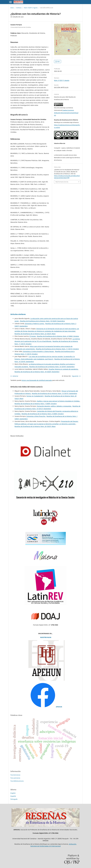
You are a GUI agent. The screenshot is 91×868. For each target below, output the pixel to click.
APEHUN (59, 707)
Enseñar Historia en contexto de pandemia (64, 369)
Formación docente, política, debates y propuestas (54, 406)
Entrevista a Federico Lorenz (35, 324)
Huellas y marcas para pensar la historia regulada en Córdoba (58, 401)
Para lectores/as (15, 775)
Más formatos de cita (62, 182)
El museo (33, 336)
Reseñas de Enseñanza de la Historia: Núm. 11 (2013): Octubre (57, 349)
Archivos (19, 8)
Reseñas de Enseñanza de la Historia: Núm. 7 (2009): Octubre (36, 404)
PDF (58, 62)
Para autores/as (15, 778)
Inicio (12, 8)
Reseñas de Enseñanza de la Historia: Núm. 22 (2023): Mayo (35, 334)
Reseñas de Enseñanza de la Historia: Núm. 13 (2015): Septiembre (54, 393)
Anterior (15, 376)
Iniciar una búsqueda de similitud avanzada (37, 380)
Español (13, 796)
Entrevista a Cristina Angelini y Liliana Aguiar (39, 351)
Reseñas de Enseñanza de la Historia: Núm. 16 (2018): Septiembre (52, 367)
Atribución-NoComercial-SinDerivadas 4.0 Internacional (54, 845)
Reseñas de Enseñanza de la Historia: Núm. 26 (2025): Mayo (35, 426)
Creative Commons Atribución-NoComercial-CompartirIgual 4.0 (66, 113)
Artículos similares (18, 314)
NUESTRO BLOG (45, 637)
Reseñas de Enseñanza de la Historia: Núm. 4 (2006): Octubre (58, 336)
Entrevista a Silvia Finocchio (36, 416)
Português (14, 799)
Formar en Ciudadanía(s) (35, 396)
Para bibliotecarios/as (17, 781)
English (13, 793)
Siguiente (75, 376)
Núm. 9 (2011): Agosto (31, 8)
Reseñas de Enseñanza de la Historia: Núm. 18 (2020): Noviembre (42, 321)
